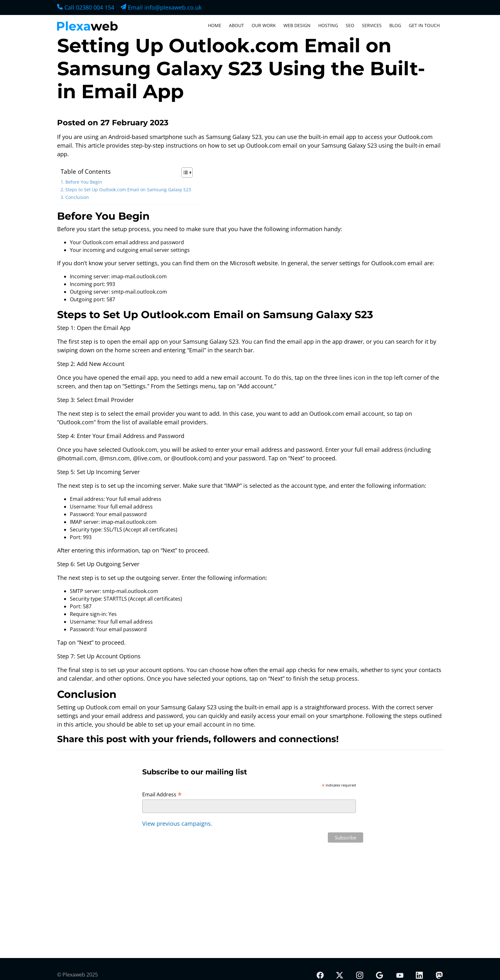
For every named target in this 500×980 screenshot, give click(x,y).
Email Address (162, 794)
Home (215, 25)
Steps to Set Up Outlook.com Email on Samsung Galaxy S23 (128, 190)
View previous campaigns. (177, 823)
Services (372, 25)
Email (161, 7)
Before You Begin (84, 182)
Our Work (264, 25)
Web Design (297, 25)
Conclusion (77, 197)
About (236, 25)
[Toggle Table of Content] (184, 172)
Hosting (328, 25)
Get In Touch (424, 25)
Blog (395, 25)
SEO (350, 25)
